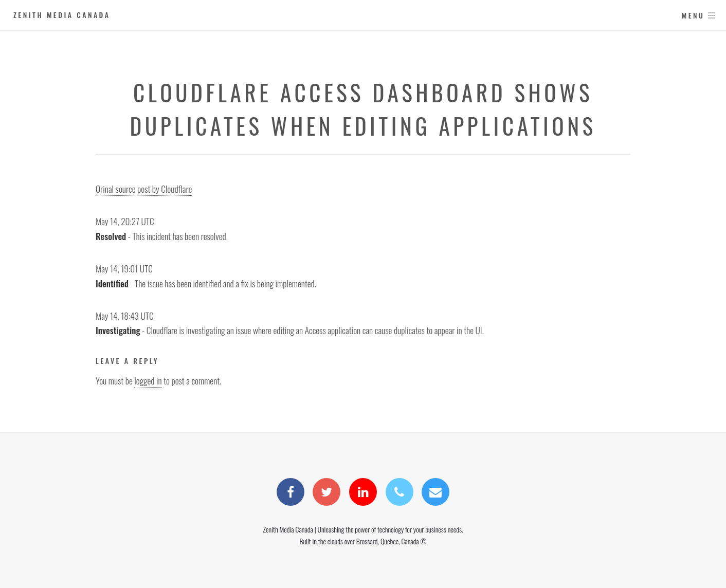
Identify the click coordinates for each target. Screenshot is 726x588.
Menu (693, 15)
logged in (148, 380)
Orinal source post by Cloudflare (144, 189)
